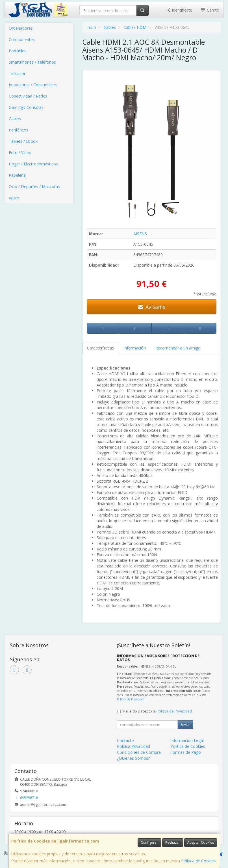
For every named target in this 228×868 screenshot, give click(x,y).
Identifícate (179, 10)
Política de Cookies (198, 861)
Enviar (185, 725)
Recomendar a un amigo (178, 348)
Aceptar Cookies (201, 842)
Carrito (210, 10)
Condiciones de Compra (139, 752)
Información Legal (187, 740)
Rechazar (173, 842)
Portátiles (18, 51)
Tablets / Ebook (23, 141)
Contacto (125, 740)
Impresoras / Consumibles (33, 85)
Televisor (17, 73)
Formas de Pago (186, 752)
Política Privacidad (133, 746)
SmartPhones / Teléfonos (32, 62)
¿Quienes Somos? (133, 758)
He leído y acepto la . (158, 711)
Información (135, 348)
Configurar (149, 842)
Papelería (17, 175)
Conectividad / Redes (28, 96)
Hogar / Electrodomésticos (33, 164)
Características (100, 348)
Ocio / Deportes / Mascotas (34, 186)
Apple (14, 198)
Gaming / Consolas (26, 107)
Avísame (152, 307)
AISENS (140, 234)
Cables (15, 119)
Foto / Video (20, 153)
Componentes (22, 39)
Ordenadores (21, 28)
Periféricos (19, 130)
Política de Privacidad (131, 699)
